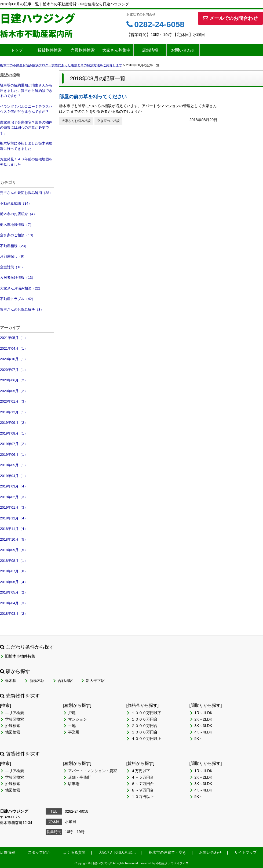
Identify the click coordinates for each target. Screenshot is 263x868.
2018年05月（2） (14, 592)
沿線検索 (13, 726)
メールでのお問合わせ (230, 18)
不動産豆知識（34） (16, 203)
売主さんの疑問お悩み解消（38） (26, 193)
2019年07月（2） (14, 444)
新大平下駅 (95, 681)
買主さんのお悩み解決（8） (22, 310)
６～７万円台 (143, 784)
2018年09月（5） (14, 550)
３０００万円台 (144, 732)
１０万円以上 (143, 797)
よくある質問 (74, 852)
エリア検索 (14, 713)
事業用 (74, 732)
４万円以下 (141, 771)
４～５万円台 (143, 777)
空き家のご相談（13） (18, 235)
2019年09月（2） (14, 423)
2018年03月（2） (14, 614)
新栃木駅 (37, 681)
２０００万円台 (144, 726)
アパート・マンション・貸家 (93, 771)
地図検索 (13, 732)
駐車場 (74, 784)
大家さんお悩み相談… (117, 852)
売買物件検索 (83, 50)
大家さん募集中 (116, 50)
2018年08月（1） (14, 561)
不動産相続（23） (14, 246)
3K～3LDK (203, 726)
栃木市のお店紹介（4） (18, 214)
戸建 (72, 713)
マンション (78, 719)
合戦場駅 (65, 681)
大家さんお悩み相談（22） (21, 288)
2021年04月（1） (14, 348)
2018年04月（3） (14, 603)
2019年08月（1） (14, 433)
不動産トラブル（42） (18, 299)
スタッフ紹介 (39, 852)
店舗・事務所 (79, 777)
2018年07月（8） (14, 571)
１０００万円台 (144, 719)
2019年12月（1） (14, 412)
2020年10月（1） (14, 359)
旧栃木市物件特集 (20, 656)
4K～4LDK (203, 732)
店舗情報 (150, 50)
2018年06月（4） (14, 582)
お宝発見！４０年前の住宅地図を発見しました (26, 162)
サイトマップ (246, 852)
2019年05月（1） (14, 465)
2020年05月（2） (14, 391)
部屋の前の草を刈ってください (93, 97)
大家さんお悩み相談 (76, 121)
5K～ (199, 739)
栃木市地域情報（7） (17, 225)
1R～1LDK (204, 713)
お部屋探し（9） (13, 256)
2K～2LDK (203, 719)
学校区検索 (14, 719)
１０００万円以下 (146, 713)
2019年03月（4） (14, 486)
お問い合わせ (183, 50)
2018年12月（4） (14, 518)
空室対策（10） (12, 267)
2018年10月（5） (14, 539)
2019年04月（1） (14, 476)
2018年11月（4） (14, 529)
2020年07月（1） (14, 370)
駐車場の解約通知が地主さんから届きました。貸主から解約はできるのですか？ (26, 91)
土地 (72, 726)
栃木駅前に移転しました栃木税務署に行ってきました (26, 146)
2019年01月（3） (14, 507)
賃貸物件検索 (50, 50)
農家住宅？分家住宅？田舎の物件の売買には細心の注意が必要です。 (26, 128)
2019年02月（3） (14, 497)
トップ (17, 50)
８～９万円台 (143, 790)
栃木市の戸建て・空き (167, 852)
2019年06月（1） (14, 455)
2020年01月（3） (14, 401)
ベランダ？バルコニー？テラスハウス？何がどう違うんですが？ (26, 109)
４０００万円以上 (146, 739)
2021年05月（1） (14, 338)
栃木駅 (11, 681)
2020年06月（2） (14, 380)
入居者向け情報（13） (18, 278)
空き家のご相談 (108, 121)
